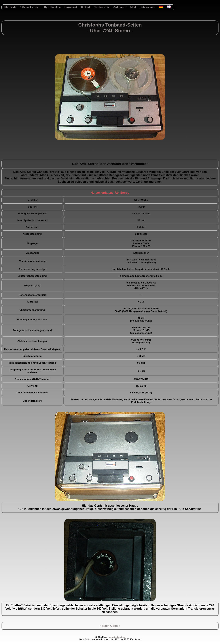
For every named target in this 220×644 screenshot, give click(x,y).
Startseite (10, 7)
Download (71, 7)
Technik (86, 7)
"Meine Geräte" (30, 7)
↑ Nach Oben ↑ (110, 626)
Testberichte (102, 7)
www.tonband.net (117, 637)
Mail (133, 7)
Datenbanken (52, 7)
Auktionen (120, 7)
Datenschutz (147, 7)
